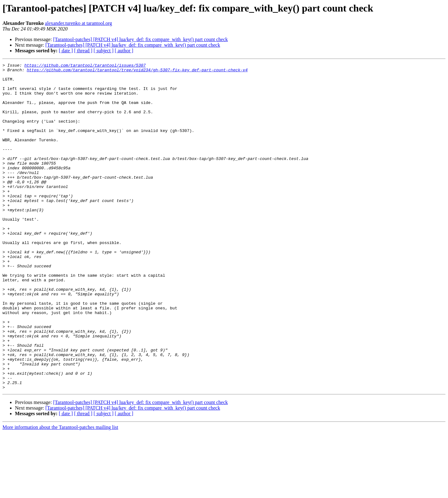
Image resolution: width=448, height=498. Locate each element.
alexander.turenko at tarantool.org (78, 23)
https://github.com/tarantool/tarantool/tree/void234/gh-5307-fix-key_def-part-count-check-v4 (137, 72)
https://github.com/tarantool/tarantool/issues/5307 (85, 66)
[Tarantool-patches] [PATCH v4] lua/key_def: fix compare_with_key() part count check (141, 39)
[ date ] (66, 51)
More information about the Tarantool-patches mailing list (60, 493)
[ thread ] (83, 51)
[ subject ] (104, 51)
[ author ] (124, 51)
